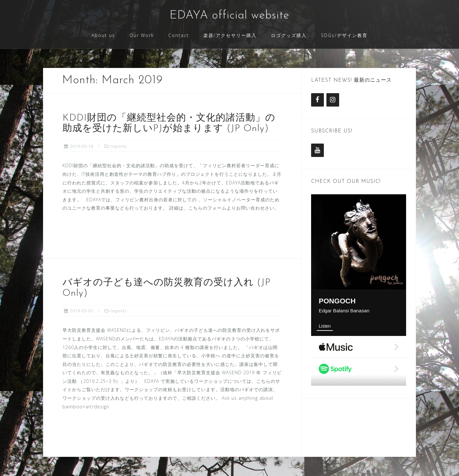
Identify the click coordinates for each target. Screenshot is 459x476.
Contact (179, 35)
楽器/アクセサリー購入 (230, 35)
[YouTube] (317, 150)
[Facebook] (317, 100)
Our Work (142, 35)
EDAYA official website (229, 16)
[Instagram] (333, 100)
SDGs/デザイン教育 (344, 35)
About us (103, 35)
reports (118, 146)
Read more (90, 230)
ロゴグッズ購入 (289, 35)
